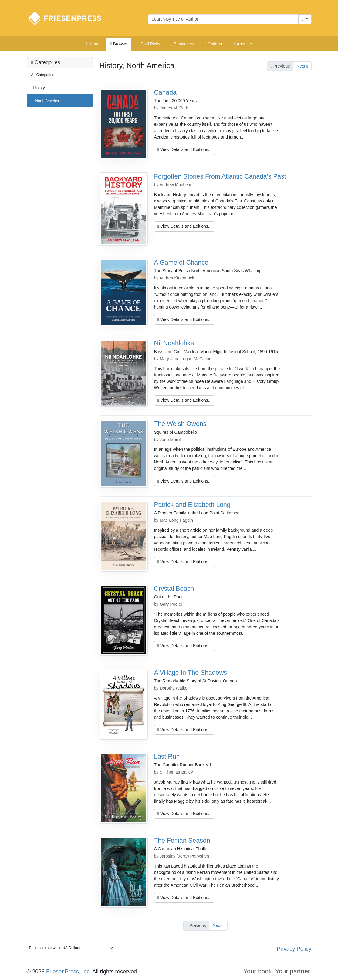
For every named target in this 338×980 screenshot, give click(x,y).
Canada (165, 92)
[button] (243, 44)
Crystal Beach (174, 589)
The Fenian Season (182, 840)
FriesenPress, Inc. (69, 971)
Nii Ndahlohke (174, 343)
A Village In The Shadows (191, 672)
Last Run (167, 756)
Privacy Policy (294, 949)
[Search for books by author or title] (223, 19)
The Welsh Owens (180, 424)
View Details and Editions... (184, 149)
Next (302, 66)
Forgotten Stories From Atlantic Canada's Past (220, 176)
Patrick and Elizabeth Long (192, 505)
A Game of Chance (181, 262)
